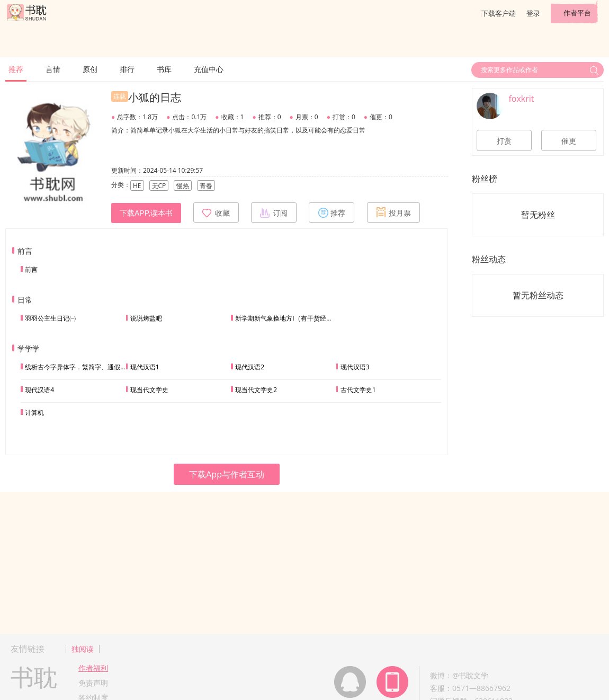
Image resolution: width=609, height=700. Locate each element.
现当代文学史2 (256, 390)
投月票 (393, 212)
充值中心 (209, 69)
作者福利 (93, 668)
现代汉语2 (250, 367)
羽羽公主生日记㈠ (50, 318)
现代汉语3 (355, 367)
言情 (53, 69)
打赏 (504, 141)
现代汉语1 (145, 367)
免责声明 (93, 683)
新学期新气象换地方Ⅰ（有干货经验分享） (293, 318)
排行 (127, 69)
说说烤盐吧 (146, 318)
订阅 (274, 212)
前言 (31, 269)
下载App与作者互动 (227, 474)
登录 (533, 13)
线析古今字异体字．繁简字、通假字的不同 (85, 367)
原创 (90, 69)
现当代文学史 (149, 390)
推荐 (16, 69)
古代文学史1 (358, 390)
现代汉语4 (39, 390)
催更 (569, 141)
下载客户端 (499, 13)
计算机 (34, 413)
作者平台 (577, 13)
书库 (164, 69)
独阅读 (83, 649)
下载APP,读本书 (146, 213)
